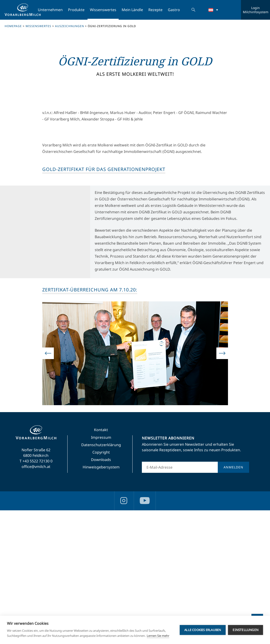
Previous (48, 487)
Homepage (13, 26)
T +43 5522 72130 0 (36, 595)
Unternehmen (50, 10)
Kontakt (101, 563)
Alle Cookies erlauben (203, 630)
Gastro (174, 10)
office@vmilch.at (36, 600)
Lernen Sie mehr (158, 636)
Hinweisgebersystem (101, 601)
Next (222, 487)
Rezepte (155, 10)
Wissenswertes (103, 10)
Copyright (101, 586)
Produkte (76, 10)
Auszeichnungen (70, 26)
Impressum (101, 571)
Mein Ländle (132, 10)
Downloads (101, 593)
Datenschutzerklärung (101, 578)
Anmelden (233, 601)
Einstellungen (246, 630)
